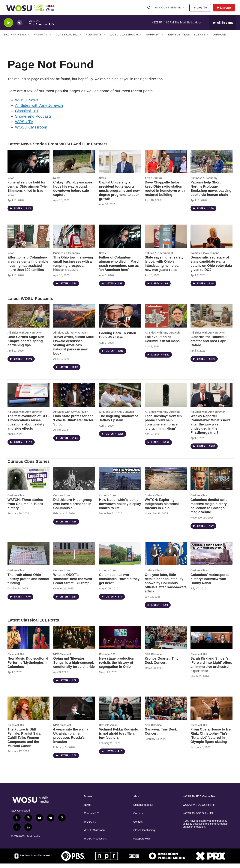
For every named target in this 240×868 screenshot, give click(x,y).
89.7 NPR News (15, 39)
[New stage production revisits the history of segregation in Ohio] (120, 642)
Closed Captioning (144, 835)
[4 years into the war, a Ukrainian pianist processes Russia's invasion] (74, 713)
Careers (138, 818)
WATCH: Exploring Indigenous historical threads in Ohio (162, 508)
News (11, 183)
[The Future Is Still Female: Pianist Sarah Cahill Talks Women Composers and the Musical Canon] (28, 713)
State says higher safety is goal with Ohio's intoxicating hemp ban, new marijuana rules (164, 268)
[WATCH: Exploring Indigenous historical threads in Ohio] (166, 483)
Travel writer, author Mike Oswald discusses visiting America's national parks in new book (73, 350)
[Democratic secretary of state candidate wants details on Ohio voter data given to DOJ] (211, 241)
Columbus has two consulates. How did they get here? (119, 583)
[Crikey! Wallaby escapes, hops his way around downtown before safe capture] (74, 166)
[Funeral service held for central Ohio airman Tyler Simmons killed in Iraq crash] (28, 166)
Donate (227, 10)
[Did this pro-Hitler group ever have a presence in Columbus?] (74, 483)
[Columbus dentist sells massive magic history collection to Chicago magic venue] (211, 483)
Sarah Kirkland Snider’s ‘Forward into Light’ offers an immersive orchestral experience (211, 669)
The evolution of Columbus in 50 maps (162, 343)
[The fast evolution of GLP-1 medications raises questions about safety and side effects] (28, 399)
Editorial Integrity (143, 809)
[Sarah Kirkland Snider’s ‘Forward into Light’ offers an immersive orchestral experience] (211, 642)
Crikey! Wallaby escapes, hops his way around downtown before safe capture (73, 193)
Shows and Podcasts (33, 121)
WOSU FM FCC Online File (199, 801)
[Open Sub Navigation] (184, 10)
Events (199, 39)
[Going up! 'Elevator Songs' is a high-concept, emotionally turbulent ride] (74, 642)
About (137, 801)
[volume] (20, 27)
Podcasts (94, 39)
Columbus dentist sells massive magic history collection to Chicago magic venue (209, 510)
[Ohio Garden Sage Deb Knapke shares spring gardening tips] (28, 321)
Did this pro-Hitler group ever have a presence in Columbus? (73, 508)
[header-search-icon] (149, 10)
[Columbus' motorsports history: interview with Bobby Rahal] (211, 558)
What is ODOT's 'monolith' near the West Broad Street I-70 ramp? (73, 583)
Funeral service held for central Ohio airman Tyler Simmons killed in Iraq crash (28, 193)
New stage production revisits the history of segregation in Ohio (117, 667)
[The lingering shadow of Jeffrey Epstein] (120, 399)
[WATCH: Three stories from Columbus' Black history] (28, 483)
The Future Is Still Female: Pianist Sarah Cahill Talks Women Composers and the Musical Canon (25, 742)
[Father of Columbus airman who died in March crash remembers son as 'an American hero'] (120, 241)
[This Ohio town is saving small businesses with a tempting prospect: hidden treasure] (74, 241)
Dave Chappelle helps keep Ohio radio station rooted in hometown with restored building (165, 193)
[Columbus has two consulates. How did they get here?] (120, 558)
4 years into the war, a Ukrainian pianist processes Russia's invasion (71, 740)
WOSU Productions (95, 843)
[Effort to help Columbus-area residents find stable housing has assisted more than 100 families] (28, 241)
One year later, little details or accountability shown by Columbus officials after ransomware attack (166, 588)
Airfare (220, 39)
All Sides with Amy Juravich (39, 110)
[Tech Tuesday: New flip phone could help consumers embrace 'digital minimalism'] (166, 399)
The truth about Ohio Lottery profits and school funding (28, 583)
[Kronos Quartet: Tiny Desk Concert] (166, 642)
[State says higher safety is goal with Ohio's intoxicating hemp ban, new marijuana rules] (166, 241)
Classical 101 (67, 39)
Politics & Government (159, 258)
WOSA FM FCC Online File (199, 809)
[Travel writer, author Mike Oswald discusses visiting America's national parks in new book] (74, 321)
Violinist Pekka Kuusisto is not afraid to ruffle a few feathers (119, 738)
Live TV (201, 10)
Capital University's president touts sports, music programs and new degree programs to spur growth (119, 195)
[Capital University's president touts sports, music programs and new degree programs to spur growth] (120, 166)
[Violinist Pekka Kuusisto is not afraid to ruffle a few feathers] (120, 713)
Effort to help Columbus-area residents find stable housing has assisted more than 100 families (28, 268)
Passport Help (142, 843)
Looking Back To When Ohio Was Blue (118, 340)
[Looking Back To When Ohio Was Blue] (120, 321)
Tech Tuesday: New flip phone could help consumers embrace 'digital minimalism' (163, 427)
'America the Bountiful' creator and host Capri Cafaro (209, 346)
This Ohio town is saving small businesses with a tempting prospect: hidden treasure (73, 268)
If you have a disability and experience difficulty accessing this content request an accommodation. (206, 828)
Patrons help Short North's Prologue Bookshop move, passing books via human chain (211, 193)
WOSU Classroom (124, 39)
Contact (138, 826)
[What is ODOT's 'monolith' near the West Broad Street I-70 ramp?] (74, 558)
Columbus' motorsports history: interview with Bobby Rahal (210, 583)
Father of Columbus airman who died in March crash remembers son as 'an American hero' (120, 268)
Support (153, 39)
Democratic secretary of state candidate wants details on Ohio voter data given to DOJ (211, 268)
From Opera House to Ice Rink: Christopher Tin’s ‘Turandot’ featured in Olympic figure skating (211, 740)
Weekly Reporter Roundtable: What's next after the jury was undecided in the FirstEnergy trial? (210, 429)
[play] (8, 27)
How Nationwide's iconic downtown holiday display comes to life (120, 508)
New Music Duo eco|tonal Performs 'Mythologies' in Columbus (28, 667)
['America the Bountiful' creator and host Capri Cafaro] (211, 321)
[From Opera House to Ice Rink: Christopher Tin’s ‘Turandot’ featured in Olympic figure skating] (211, 713)
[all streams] (223, 27)
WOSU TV (41, 39)
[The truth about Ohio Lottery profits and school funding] (28, 558)
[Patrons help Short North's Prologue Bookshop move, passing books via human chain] (211, 166)
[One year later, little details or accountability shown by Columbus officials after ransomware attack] (166, 558)
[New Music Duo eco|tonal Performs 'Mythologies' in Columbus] (28, 642)
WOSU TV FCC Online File (199, 818)
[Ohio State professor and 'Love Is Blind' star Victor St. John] (74, 399)
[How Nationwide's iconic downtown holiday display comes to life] (120, 483)
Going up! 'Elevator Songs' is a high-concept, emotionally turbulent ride (74, 667)
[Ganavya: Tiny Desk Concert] (166, 713)
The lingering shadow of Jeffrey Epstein (118, 423)
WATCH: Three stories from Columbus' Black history (25, 508)
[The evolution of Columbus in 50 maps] (166, 321)
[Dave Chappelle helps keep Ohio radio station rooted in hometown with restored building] (166, 166)
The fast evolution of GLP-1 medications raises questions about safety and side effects (28, 427)
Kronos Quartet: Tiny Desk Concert (162, 665)
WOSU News (27, 104)
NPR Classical (62, 659)
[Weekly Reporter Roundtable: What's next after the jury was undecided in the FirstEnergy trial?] (211, 399)
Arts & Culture (154, 183)
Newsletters (179, 39)
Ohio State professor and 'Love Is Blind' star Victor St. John (73, 425)
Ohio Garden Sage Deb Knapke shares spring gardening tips (26, 346)
